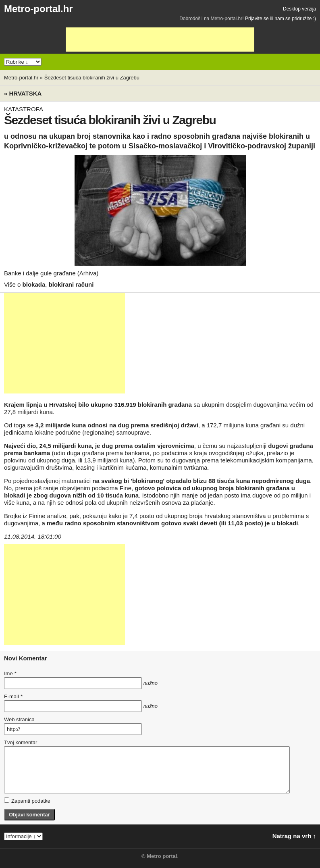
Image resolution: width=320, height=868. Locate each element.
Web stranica (19, 719)
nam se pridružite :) (295, 19)
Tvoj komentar (21, 742)
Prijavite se (257, 19)
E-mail (13, 696)
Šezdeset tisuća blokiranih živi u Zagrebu (92, 78)
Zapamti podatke (27, 801)
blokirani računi (71, 284)
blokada (34, 284)
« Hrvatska (23, 93)
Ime (10, 673)
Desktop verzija (299, 9)
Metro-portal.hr (38, 9)
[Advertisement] (160, 40)
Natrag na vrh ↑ (294, 836)
